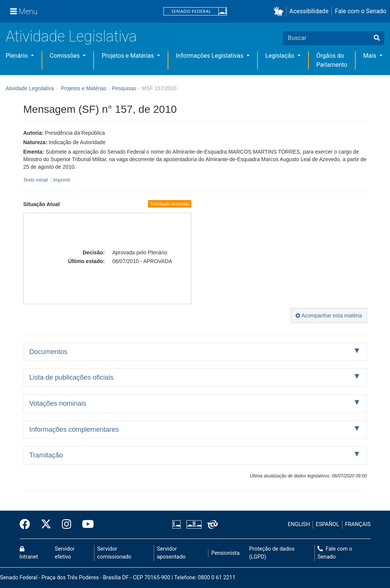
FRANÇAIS (358, 524)
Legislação (281, 56)
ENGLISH (299, 524)
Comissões (66, 56)
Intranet (29, 553)
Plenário (17, 56)
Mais (371, 56)
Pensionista (226, 553)
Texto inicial (36, 180)
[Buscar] (377, 38)
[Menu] (24, 11)
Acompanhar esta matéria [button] (329, 316)
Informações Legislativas (210, 56)
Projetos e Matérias (128, 56)
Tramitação (46, 455)
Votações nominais (58, 403)
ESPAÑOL (327, 524)
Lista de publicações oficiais (72, 377)
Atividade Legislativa (71, 36)
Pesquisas (124, 88)
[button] (280, 12)
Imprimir (62, 180)
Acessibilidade (309, 11)
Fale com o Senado (361, 11)
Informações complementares (74, 429)
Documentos (49, 352)
